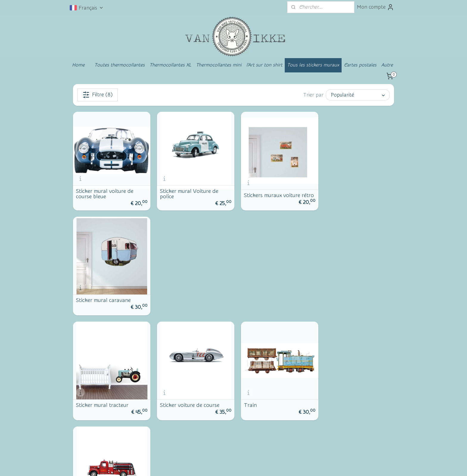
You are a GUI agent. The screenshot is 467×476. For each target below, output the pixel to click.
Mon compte (375, 7)
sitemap (210, 465)
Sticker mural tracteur (102, 296)
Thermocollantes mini (219, 65)
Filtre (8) (98, 95)
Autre (387, 65)
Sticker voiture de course (188, 296)
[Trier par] (358, 95)
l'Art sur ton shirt (264, 65)
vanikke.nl (348, 396)
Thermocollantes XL (170, 65)
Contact (89, 425)
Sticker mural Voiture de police (187, 192)
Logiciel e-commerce (241, 465)
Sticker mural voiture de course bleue (105, 192)
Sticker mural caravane (349, 193)
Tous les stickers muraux (313, 65)
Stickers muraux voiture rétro (268, 192)
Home (78, 65)
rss (221, 465)
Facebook (91, 434)
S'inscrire (284, 428)
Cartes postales (360, 65)
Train (246, 296)
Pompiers (333, 296)
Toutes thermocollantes (120, 65)
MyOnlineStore (290, 465)
